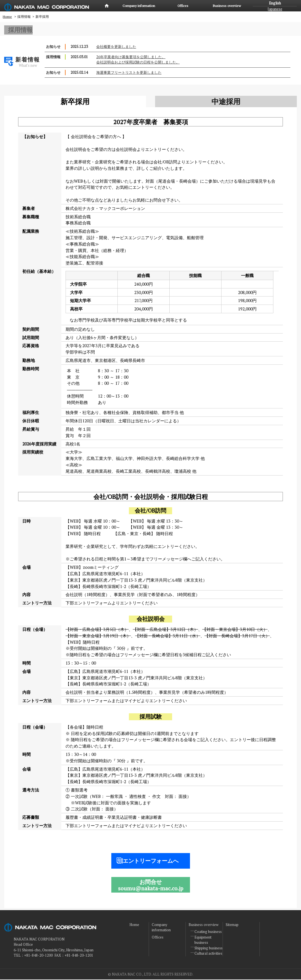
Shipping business (209, 949)
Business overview (227, 6)
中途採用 (226, 102)
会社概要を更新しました (116, 47)
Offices (183, 6)
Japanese (275, 9)
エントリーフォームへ (151, 861)
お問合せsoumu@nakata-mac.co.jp (151, 886)
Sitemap (232, 925)
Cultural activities (208, 954)
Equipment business (203, 940)
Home (107, 6)
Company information (139, 6)
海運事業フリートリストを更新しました (129, 73)
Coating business (208, 932)
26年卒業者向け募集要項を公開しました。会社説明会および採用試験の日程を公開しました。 (138, 60)
